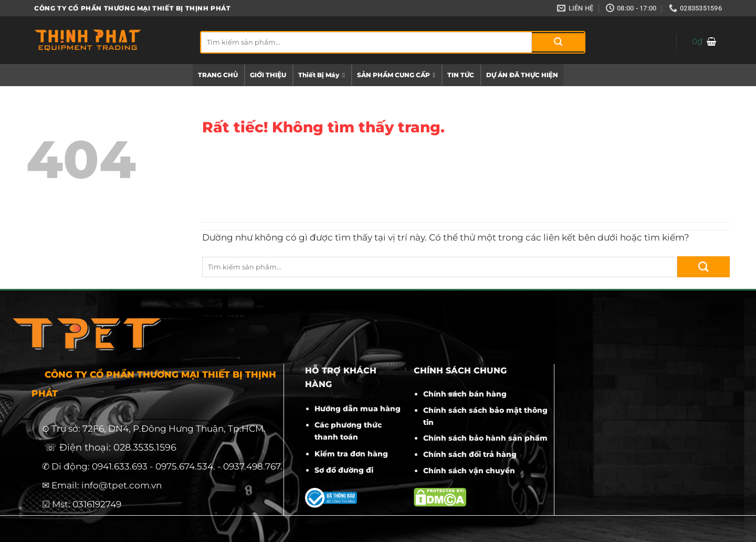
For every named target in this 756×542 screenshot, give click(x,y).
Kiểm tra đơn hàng (351, 454)
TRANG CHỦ (218, 75)
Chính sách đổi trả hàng (470, 454)
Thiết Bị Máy (321, 75)
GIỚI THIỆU (268, 75)
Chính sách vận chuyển (469, 471)
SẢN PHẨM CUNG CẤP (396, 75)
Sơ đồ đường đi (344, 470)
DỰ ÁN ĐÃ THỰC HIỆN (522, 75)
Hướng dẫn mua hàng (358, 409)
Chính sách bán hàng (465, 394)
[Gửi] (558, 42)
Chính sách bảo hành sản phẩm (485, 438)
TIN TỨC (461, 75)
